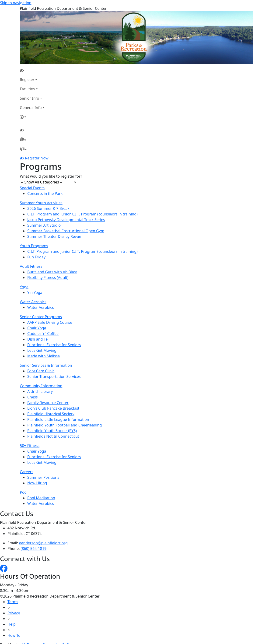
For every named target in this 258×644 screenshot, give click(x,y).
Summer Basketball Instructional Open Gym (66, 231)
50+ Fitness (30, 446)
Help (12, 624)
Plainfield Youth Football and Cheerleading (64, 425)
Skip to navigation (16, 3)
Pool (24, 492)
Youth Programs (34, 246)
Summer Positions (43, 477)
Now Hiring (37, 483)
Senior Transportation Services (54, 377)
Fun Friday (36, 257)
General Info (31, 108)
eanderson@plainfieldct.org (43, 543)
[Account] (32, 117)
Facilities (27, 89)
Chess (32, 397)
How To (14, 635)
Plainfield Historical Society (51, 414)
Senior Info (30, 98)
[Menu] (23, 149)
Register (27, 80)
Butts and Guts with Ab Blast (52, 272)
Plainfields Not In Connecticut (53, 436)
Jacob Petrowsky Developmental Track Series (66, 220)
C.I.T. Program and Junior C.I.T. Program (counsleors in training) (82, 214)
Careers (27, 472)
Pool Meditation (41, 498)
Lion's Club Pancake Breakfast (53, 408)
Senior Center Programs (41, 317)
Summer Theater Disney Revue (54, 236)
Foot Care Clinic (41, 371)
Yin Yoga (35, 292)
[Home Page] (32, 70)
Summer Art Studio (44, 225)
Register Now (37, 158)
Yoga (24, 287)
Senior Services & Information (46, 365)
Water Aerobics (33, 302)
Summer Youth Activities (41, 203)
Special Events (32, 188)
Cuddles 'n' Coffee (43, 334)
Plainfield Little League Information (58, 419)
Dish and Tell (38, 339)
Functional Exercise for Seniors (54, 345)
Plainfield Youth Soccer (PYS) (52, 431)
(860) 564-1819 (34, 549)
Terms (13, 602)
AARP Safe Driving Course (50, 322)
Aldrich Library (40, 391)
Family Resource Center (48, 403)
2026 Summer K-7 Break (48, 208)
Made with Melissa (44, 356)
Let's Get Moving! (42, 350)
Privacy (14, 613)
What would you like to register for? (51, 176)
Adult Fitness (31, 266)
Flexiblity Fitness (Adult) (48, 278)
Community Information (41, 386)
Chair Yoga (37, 328)
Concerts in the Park (45, 194)
